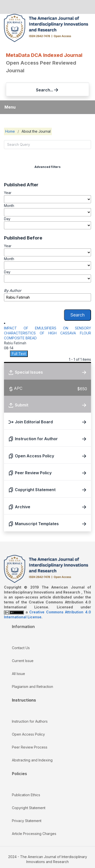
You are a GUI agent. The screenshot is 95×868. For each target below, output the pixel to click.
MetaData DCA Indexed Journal (44, 55)
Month (9, 206)
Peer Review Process (30, 747)
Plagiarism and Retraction (32, 687)
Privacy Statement (27, 821)
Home (10, 131)
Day (7, 219)
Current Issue (23, 661)
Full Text (19, 354)
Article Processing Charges (34, 834)
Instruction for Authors (30, 721)
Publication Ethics (26, 795)
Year (8, 193)
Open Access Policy (28, 734)
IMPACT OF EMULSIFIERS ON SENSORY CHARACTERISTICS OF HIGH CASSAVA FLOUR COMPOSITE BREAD (47, 333)
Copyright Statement (29, 808)
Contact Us (21, 648)
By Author (13, 291)
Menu (10, 107)
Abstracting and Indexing (32, 760)
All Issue (18, 674)
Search (78, 315)
